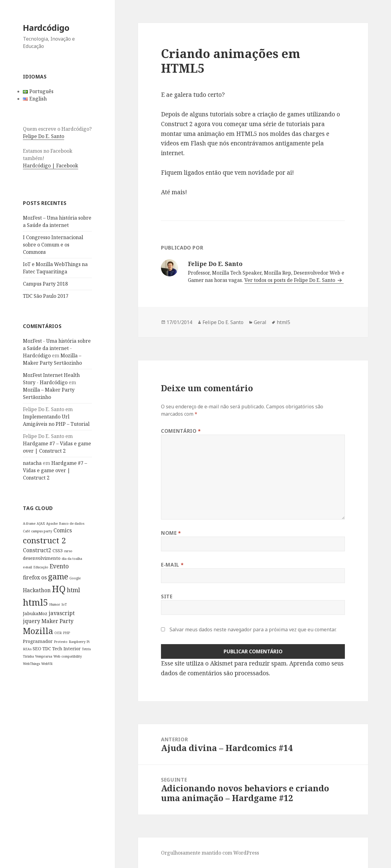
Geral (260, 322)
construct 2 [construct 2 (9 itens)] (44, 540)
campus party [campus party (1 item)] (42, 531)
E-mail (172, 565)
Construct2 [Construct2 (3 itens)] (37, 550)
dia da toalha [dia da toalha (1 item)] (72, 559)
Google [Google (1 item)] (75, 578)
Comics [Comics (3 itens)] (63, 530)
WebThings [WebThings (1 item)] (31, 664)
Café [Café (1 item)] (26, 531)
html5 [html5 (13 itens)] (35, 602)
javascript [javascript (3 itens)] (62, 613)
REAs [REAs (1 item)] (27, 649)
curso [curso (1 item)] (68, 551)
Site (167, 596)
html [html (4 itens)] (73, 590)
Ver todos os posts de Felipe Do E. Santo (290, 280)
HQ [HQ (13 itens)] (59, 589)
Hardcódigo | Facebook (51, 166)
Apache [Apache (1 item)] (52, 523)
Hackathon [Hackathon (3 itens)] (37, 590)
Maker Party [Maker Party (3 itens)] (58, 621)
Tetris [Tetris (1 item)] (86, 649)
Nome (171, 533)
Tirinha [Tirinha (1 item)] (28, 656)
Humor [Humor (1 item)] (55, 604)
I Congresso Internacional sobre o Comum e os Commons (53, 245)
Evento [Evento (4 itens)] (59, 566)
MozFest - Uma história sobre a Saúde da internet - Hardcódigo (57, 348)
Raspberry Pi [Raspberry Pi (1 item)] (79, 642)
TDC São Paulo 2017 (46, 296)
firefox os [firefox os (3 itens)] (35, 577)
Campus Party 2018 (45, 284)
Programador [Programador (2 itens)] (38, 641)
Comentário (181, 431)
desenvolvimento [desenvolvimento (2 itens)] (42, 558)
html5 (283, 322)
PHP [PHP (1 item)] (66, 633)
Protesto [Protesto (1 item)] (61, 642)
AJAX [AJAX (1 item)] (41, 523)
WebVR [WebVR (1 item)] (47, 664)
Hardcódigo (46, 28)
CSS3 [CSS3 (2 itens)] (58, 550)
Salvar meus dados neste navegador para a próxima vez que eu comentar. (253, 629)
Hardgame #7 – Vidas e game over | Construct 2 (55, 470)
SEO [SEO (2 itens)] (37, 648)
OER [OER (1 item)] (58, 633)
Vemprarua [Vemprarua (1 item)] (44, 656)
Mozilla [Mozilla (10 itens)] (38, 631)
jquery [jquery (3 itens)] (32, 621)
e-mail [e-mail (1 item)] (27, 567)
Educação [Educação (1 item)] (41, 567)
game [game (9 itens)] (58, 576)
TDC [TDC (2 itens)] (47, 648)
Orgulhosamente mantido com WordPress (210, 853)
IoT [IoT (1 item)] (64, 604)
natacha (32, 463)
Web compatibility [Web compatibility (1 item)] (68, 656)
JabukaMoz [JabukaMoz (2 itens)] (35, 613)
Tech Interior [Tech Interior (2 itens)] (66, 648)
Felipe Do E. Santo (44, 136)
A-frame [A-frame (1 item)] (29, 523)
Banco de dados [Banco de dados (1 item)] (72, 523)
